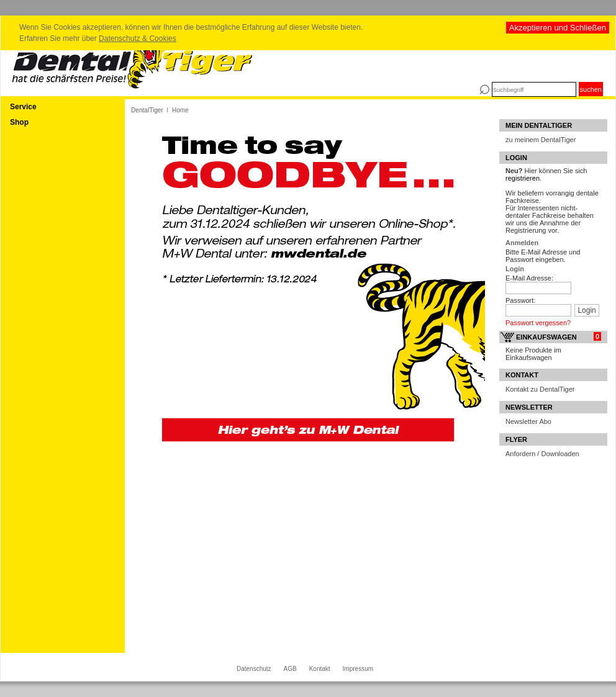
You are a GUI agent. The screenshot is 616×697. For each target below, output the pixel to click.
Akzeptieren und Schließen (558, 28)
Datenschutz (254, 669)
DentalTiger (147, 110)
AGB (290, 669)
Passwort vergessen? (538, 323)
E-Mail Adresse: (529, 278)
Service (23, 107)
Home (180, 110)
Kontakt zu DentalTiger (540, 389)
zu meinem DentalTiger (541, 140)
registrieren (523, 178)
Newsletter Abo (528, 421)
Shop (19, 122)
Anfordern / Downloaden (542, 454)
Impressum (358, 669)
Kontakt (320, 669)
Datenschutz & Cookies (138, 38)
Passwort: (520, 300)
